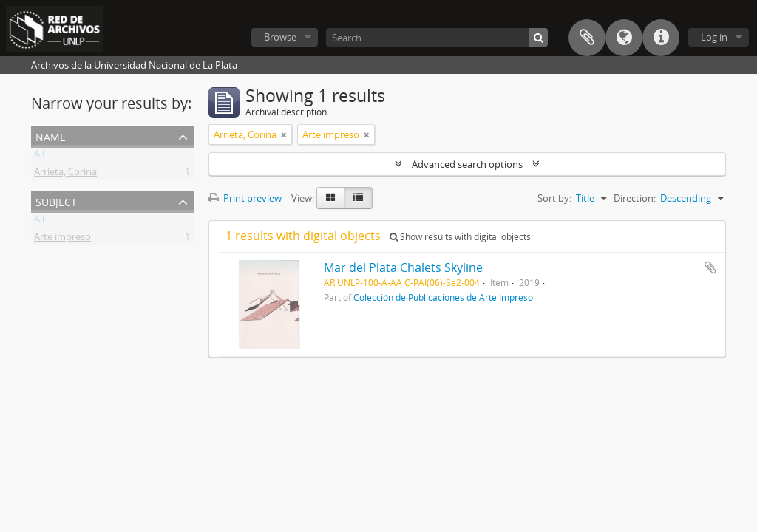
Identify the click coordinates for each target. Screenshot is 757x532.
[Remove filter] (284, 134)
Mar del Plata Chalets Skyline (403, 267)
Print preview (245, 198)
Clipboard (587, 38)
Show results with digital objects (460, 237)
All (39, 157)
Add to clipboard (710, 267)
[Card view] (330, 198)
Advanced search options (467, 164)
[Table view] (358, 198)
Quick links (661, 38)
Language (624, 38)
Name (51, 136)
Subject (56, 201)
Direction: (635, 198)
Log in (714, 37)
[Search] (437, 37)
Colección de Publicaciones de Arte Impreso (443, 297)
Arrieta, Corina (65, 174)
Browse (280, 37)
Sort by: (554, 198)
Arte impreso (62, 239)
